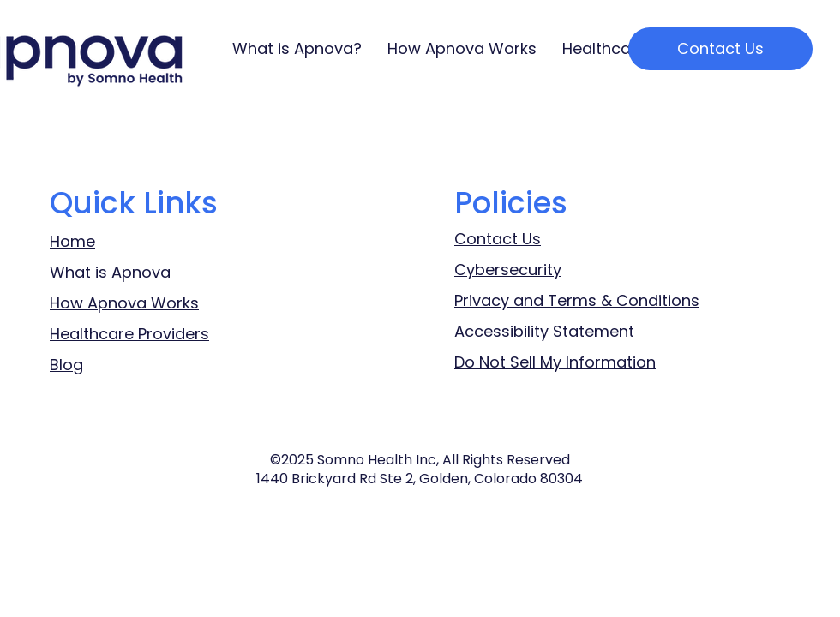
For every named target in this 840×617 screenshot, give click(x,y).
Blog (66, 365)
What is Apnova (110, 272)
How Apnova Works (124, 303)
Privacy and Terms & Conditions (577, 300)
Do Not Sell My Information (555, 362)
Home (72, 241)
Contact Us (498, 239)
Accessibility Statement (544, 331)
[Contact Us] (720, 49)
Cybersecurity (508, 270)
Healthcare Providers (129, 334)
